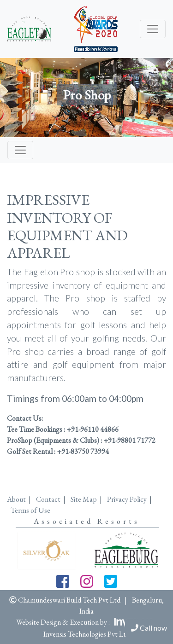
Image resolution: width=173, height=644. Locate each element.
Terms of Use (30, 510)
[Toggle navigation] (153, 29)
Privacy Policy (127, 499)
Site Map (84, 499)
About (16, 499)
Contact (48, 499)
